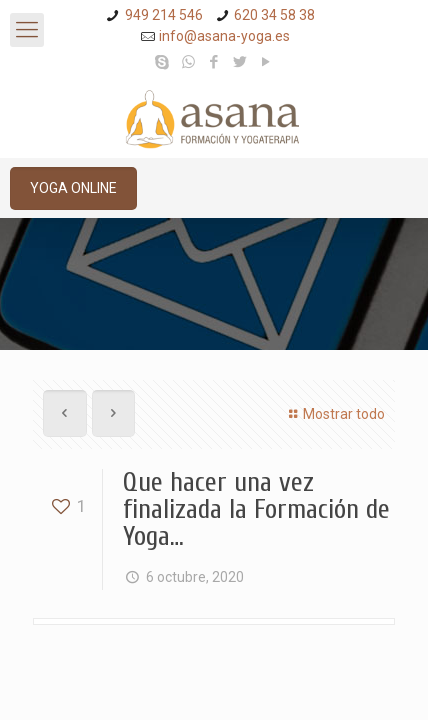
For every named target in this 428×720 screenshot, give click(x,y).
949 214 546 (164, 15)
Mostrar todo (334, 414)
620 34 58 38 (274, 15)
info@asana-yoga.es (224, 36)
